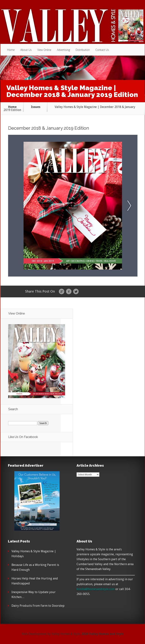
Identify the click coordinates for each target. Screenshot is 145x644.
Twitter (76, 292)
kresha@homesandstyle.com (96, 589)
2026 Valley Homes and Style (102, 634)
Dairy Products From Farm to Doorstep (38, 606)
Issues (36, 107)
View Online (44, 50)
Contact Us (102, 50)
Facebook (69, 292)
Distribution (83, 50)
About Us (26, 50)
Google (62, 292)
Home (11, 50)
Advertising (63, 50)
